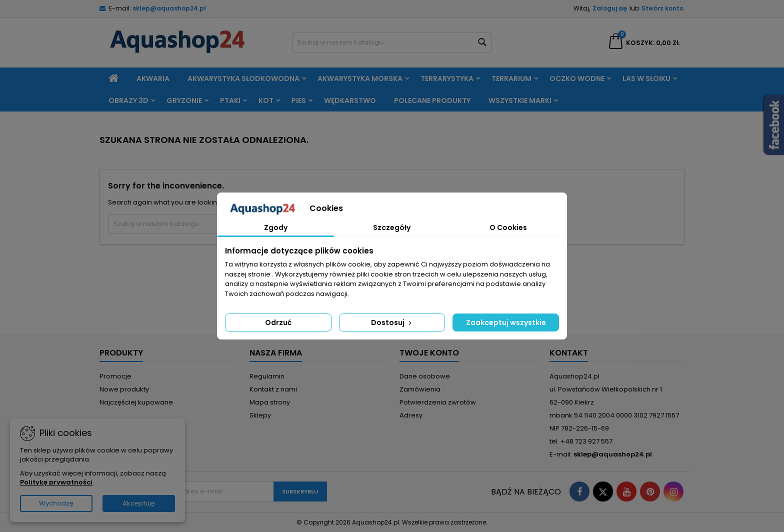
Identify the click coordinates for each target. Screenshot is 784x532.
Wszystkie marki (520, 100)
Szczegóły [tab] (392, 227)
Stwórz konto (662, 8)
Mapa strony (270, 402)
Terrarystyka (447, 78)
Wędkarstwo (350, 100)
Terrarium (511, 78)
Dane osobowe (425, 376)
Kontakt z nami (273, 389)
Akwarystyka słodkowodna (243, 78)
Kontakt (569, 353)
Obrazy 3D (128, 100)
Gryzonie (184, 100)
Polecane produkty (432, 100)
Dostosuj (392, 322)
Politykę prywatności (56, 482)
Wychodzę (56, 503)
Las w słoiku (646, 78)
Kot (266, 100)
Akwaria (153, 78)
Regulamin (267, 376)
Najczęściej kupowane (136, 402)
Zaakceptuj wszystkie (506, 322)
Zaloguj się (610, 8)
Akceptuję (139, 503)
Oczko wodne (577, 78)
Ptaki (230, 100)
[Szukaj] (392, 42)
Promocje (115, 376)
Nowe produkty (124, 389)
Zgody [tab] (276, 227)
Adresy (411, 415)
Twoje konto (429, 353)
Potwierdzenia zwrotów (438, 402)
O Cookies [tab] (508, 227)
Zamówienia (420, 389)
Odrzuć (278, 322)
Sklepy (260, 415)
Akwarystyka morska (360, 78)
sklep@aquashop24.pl (169, 8)
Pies (299, 100)
